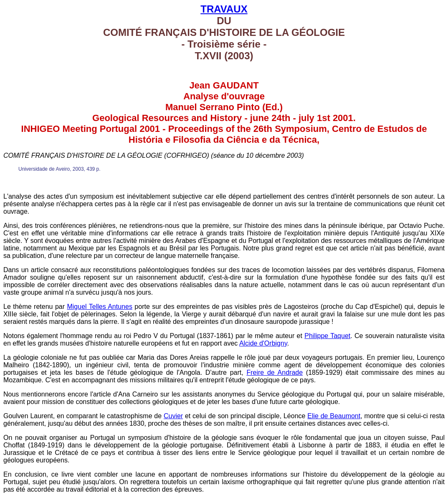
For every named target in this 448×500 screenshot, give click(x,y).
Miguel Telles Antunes (99, 307)
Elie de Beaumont (334, 416)
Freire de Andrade (275, 372)
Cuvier (173, 416)
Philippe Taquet (327, 336)
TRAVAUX (224, 9)
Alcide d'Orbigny (263, 343)
